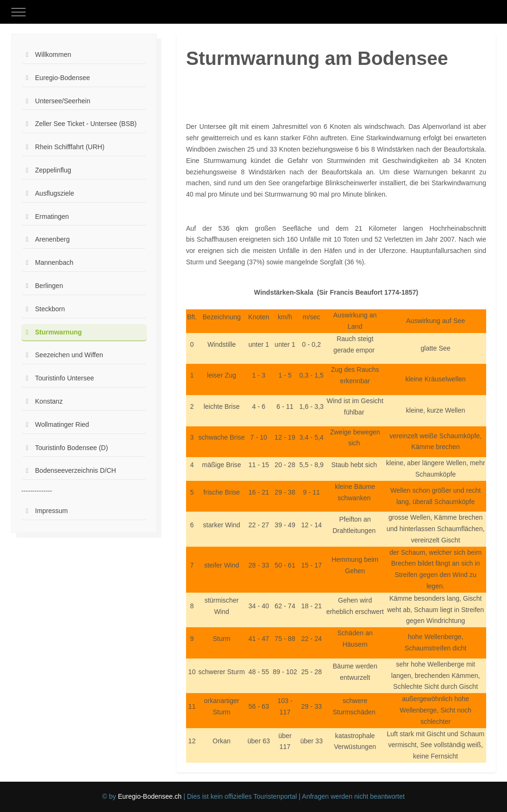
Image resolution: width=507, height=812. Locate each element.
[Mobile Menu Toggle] (18, 12)
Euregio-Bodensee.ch (150, 796)
